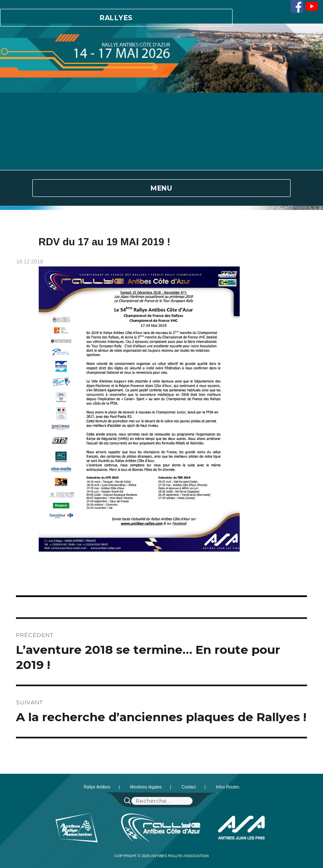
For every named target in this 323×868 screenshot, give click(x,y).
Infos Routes (228, 787)
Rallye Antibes (97, 787)
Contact (188, 787)
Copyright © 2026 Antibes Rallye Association (162, 856)
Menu (161, 188)
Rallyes (116, 18)
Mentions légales (146, 787)
